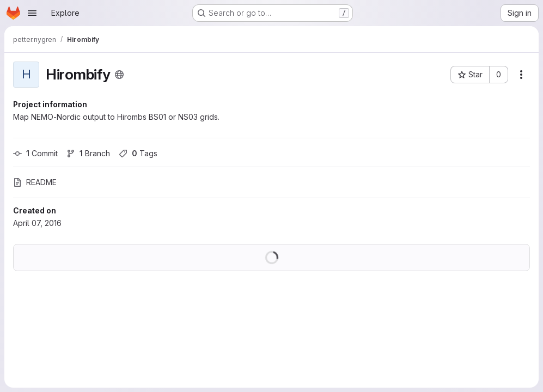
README (35, 182)
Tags (138, 153)
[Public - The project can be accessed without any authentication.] (119, 75)
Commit (35, 153)
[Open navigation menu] (32, 13)
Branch (88, 153)
